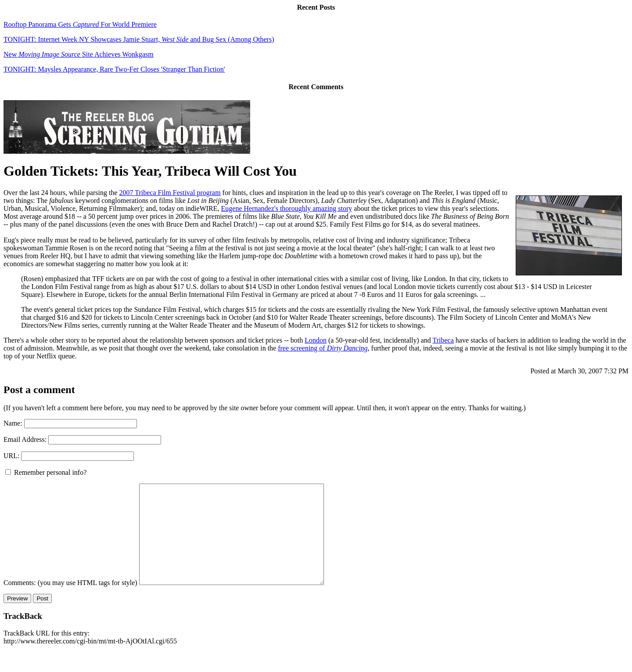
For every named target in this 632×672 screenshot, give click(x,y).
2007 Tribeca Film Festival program (170, 193)
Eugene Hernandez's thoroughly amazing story (287, 208)
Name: (13, 423)
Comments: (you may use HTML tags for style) (70, 602)
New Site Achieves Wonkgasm (79, 54)
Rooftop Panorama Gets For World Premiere (80, 24)
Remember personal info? (46, 472)
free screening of (323, 348)
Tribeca (443, 340)
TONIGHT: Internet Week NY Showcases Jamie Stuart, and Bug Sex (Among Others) (139, 39)
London (316, 340)
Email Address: (25, 439)
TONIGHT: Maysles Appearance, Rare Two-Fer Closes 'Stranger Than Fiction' (114, 69)
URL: (11, 456)
